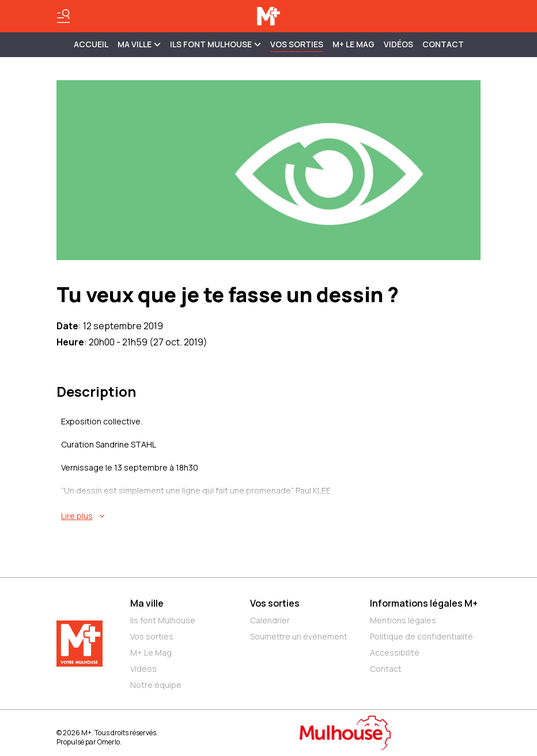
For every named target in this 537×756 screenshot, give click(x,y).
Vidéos (398, 44)
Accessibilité (395, 652)
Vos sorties (297, 44)
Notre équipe (156, 685)
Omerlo (109, 742)
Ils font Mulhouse (163, 620)
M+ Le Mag (353, 44)
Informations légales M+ (424, 603)
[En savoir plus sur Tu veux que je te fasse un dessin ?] (271, 516)
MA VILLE (139, 44)
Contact (443, 44)
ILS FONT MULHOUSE (215, 44)
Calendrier (270, 620)
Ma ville (147, 603)
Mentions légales (403, 620)
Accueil (91, 44)
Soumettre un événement (299, 636)
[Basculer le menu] (63, 16)
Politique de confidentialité (421, 636)
